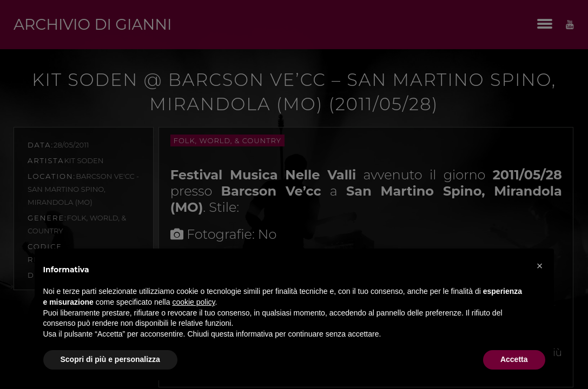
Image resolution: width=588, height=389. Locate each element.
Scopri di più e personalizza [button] (110, 359)
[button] (540, 266)
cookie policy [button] (193, 302)
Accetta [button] (514, 359)
